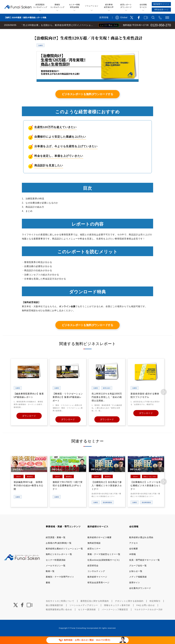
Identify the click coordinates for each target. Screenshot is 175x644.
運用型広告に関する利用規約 (95, 608)
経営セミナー (94, 556)
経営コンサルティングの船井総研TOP (20, 32)
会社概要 (134, 556)
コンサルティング (96, 579)
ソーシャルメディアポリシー (84, 613)
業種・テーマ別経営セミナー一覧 (104, 562)
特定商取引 (155, 608)
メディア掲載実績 (138, 584)
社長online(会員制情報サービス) (103, 567)
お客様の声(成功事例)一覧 (59, 550)
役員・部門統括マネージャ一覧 (145, 567)
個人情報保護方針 (55, 613)
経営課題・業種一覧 (56, 545)
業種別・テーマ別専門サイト (60, 584)
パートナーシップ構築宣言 (115, 617)
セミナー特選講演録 (56, 567)
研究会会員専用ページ (98, 590)
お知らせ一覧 (136, 579)
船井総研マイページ (97, 584)
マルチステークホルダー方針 (148, 617)
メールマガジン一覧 (56, 573)
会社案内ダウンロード (140, 595)
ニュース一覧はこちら (109, 25)
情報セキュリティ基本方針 (117, 613)
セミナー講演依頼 (87, 617)
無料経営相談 (94, 550)
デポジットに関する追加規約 (129, 608)
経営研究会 (93, 573)
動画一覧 (50, 579)
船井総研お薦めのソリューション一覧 (64, 556)
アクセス (134, 550)
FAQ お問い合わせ (146, 613)
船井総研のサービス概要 (100, 545)
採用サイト (135, 590)
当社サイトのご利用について (60, 608)
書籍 (48, 590)
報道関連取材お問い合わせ (59, 617)
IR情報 (133, 562)
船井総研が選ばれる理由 (141, 545)
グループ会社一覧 (138, 573)
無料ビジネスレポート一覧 (54, 32)
